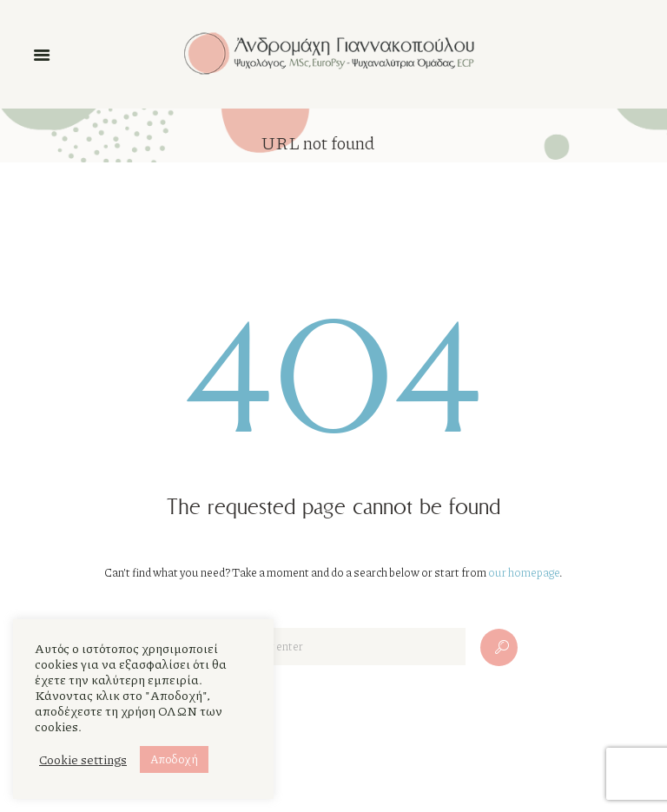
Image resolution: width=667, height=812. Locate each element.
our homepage (524, 572)
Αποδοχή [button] (174, 759)
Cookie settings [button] (83, 760)
